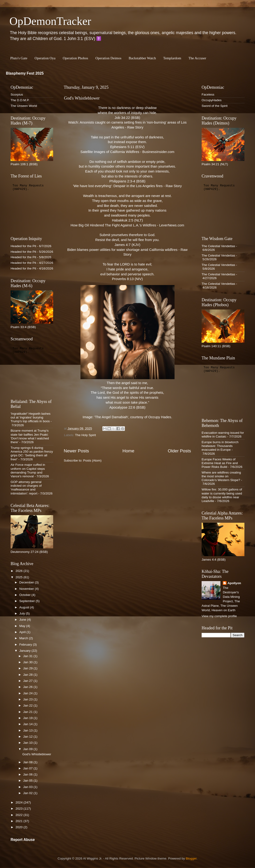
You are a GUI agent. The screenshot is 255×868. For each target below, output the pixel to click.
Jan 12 (28, 737)
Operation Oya (45, 58)
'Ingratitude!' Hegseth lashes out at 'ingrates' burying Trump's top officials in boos (31, 417)
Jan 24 (28, 693)
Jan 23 (28, 699)
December (27, 582)
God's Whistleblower (82, 98)
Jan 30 (28, 662)
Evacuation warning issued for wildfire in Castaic (223, 435)
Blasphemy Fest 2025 (25, 73)
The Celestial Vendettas (218, 246)
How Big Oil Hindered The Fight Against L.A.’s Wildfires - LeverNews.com (127, 225)
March (24, 638)
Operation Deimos (108, 58)
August (25, 607)
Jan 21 (28, 712)
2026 (20, 571)
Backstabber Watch (142, 58)
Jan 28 (28, 675)
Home (128, 451)
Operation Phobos (76, 58)
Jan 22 (28, 705)
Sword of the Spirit (215, 106)
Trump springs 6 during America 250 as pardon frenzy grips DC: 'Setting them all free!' (32, 454)
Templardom (172, 58)
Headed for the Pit (23, 246)
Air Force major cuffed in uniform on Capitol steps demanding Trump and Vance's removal (28, 470)
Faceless (208, 94)
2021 (20, 821)
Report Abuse (23, 840)
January (25, 651)
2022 (20, 815)
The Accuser (197, 58)
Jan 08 (28, 762)
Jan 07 (28, 768)
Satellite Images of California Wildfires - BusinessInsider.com (127, 152)
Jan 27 (28, 681)
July (23, 613)
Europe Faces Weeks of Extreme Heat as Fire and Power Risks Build (220, 463)
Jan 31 (28, 656)
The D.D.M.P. (20, 100)
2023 (20, 809)
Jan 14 (28, 724)
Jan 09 (28, 749)
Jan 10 (28, 743)
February (26, 645)
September (28, 601)
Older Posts (179, 451)
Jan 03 (28, 787)
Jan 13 (28, 730)
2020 (20, 827)
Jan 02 (28, 793)
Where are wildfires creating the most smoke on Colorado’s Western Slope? (221, 476)
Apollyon (234, 583)
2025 (20, 577)
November (27, 589)
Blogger (191, 858)
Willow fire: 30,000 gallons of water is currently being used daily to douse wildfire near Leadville (222, 495)
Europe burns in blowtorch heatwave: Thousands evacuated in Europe (220, 446)
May (23, 626)
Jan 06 (28, 774)
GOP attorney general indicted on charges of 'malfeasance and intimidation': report (26, 488)
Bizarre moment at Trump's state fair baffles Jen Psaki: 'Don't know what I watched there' (30, 436)
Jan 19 (28, 718)
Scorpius (17, 94)
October (25, 595)
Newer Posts (76, 451)
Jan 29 (28, 668)
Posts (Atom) (92, 460)
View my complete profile (219, 616)
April (23, 632)
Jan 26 (28, 687)
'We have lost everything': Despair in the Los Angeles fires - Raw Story (127, 186)
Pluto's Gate (19, 58)
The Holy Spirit (86, 435)
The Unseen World (24, 106)
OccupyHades (212, 100)
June (23, 620)
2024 (20, 802)
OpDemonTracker (50, 21)
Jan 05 (28, 781)
